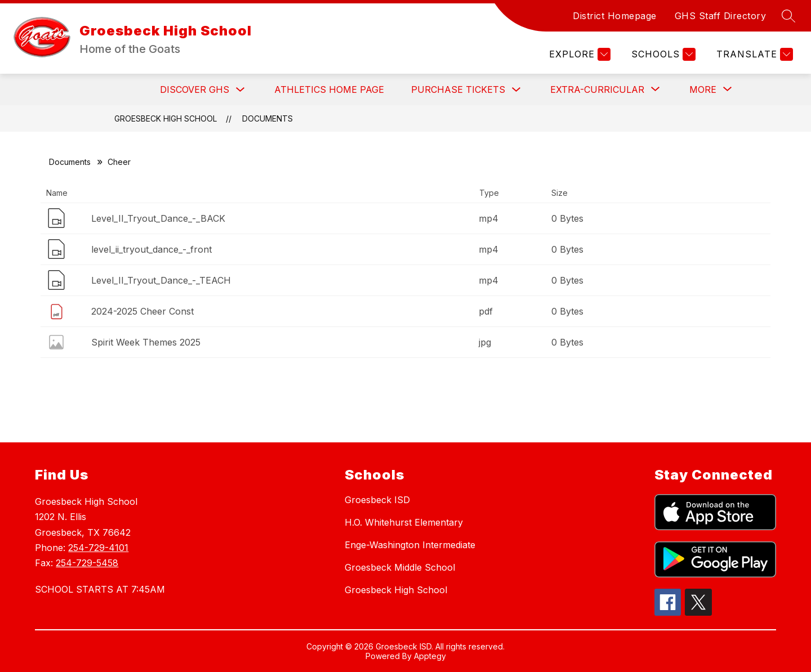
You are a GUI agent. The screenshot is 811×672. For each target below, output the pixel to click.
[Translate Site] (753, 54)
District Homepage (615, 16)
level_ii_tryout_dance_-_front (151, 249)
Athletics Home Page (329, 89)
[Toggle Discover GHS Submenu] (240, 90)
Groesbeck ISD (377, 500)
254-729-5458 (87, 563)
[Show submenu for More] (703, 89)
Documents (268, 118)
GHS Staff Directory (721, 16)
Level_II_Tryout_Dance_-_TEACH (161, 280)
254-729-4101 (98, 548)
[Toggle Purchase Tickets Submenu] (516, 90)
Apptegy (430, 656)
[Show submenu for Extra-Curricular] (597, 89)
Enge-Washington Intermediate (410, 545)
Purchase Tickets (458, 89)
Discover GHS (195, 89)
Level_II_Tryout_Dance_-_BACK (158, 218)
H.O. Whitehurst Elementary (404, 522)
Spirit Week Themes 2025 (146, 342)
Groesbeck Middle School (400, 567)
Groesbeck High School (166, 118)
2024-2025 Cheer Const (142, 311)
